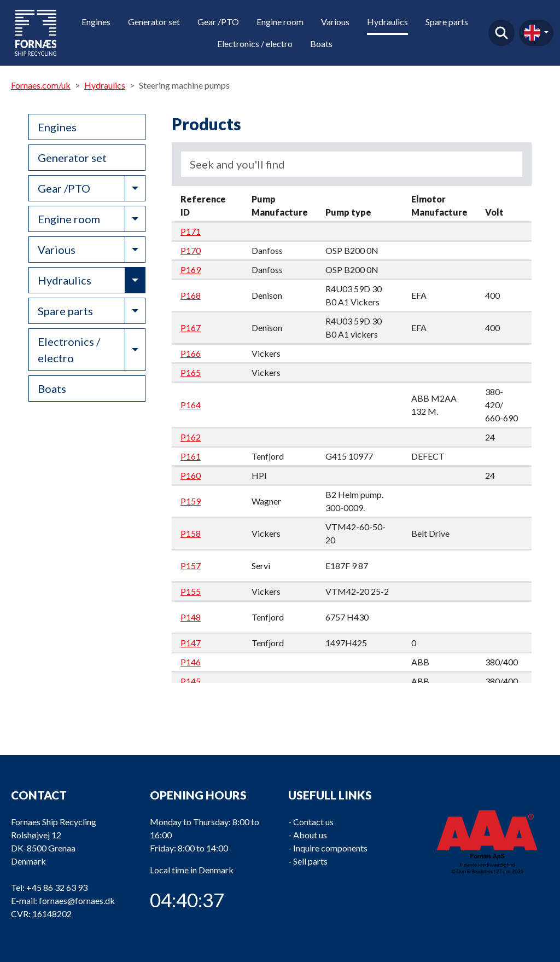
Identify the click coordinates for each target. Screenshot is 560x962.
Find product (501, 33)
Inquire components (330, 848)
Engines (96, 22)
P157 (191, 566)
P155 (191, 591)
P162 (191, 437)
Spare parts (447, 22)
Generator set (154, 22)
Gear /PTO (218, 22)
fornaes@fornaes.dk (77, 900)
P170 (191, 250)
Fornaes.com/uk (41, 85)
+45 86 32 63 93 (57, 887)
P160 (191, 475)
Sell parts (310, 861)
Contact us (313, 822)
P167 (191, 328)
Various (335, 22)
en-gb (532, 33)
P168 (191, 295)
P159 (191, 501)
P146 (191, 662)
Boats (321, 44)
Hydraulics (387, 22)
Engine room (280, 22)
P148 (191, 617)
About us (310, 835)
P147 (191, 643)
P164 (191, 405)
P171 (191, 231)
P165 (191, 372)
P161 (191, 456)
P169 (191, 270)
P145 (191, 681)
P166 (191, 353)
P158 (191, 533)
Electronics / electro (255, 44)
